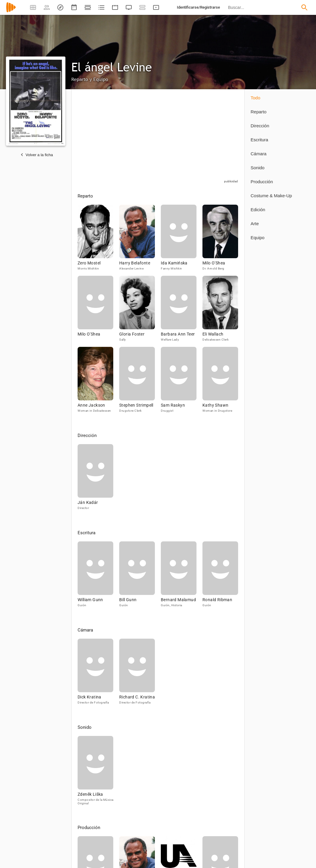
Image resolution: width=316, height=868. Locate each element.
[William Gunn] (98, 577)
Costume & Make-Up (271, 196)
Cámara (258, 154)
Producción (262, 182)
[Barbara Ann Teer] (182, 311)
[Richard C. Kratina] (137, 674)
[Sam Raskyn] (182, 382)
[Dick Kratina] (98, 674)
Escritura (259, 140)
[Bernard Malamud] (182, 577)
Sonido (258, 168)
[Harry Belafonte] (140, 240)
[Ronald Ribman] (220, 577)
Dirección (260, 126)
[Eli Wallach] (220, 311)
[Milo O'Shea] (220, 240)
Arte (255, 224)
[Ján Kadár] (95, 480)
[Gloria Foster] (140, 311)
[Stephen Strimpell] (140, 382)
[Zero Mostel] (98, 240)
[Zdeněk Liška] (95, 773)
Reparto (258, 112)
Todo (256, 98)
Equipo (258, 238)
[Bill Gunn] (140, 577)
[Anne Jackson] (98, 382)
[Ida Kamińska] (182, 240)
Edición (258, 210)
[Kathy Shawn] (220, 382)
